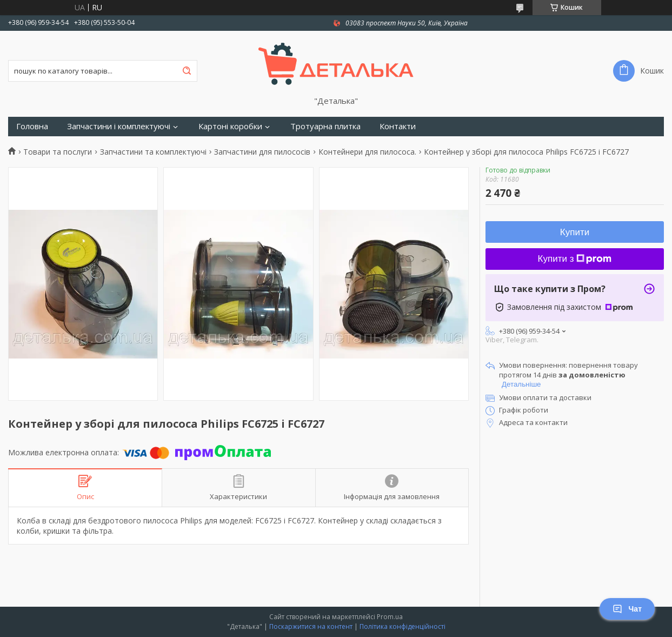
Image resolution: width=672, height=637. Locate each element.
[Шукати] (187, 71)
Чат (627, 609)
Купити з (575, 259)
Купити (575, 232)
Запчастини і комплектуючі (119, 126)
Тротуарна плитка (325, 126)
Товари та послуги (58, 152)
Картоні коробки (230, 126)
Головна (32, 126)
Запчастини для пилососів (262, 152)
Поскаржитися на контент (311, 626)
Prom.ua (390, 617)
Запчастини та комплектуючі (153, 152)
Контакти (398, 126)
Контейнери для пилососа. (367, 152)
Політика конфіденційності (402, 626)
